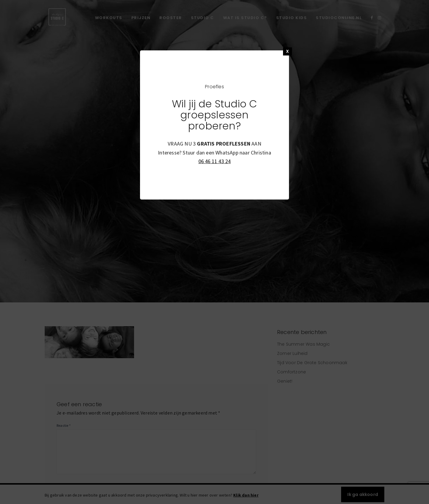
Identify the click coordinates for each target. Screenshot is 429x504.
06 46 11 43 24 (215, 161)
